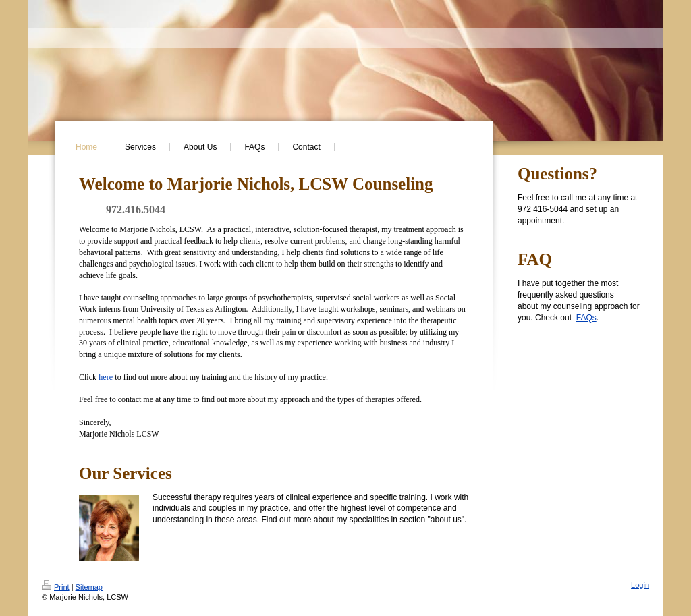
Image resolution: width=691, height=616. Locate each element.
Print (56, 587)
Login (640, 585)
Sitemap (89, 587)
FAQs (586, 318)
